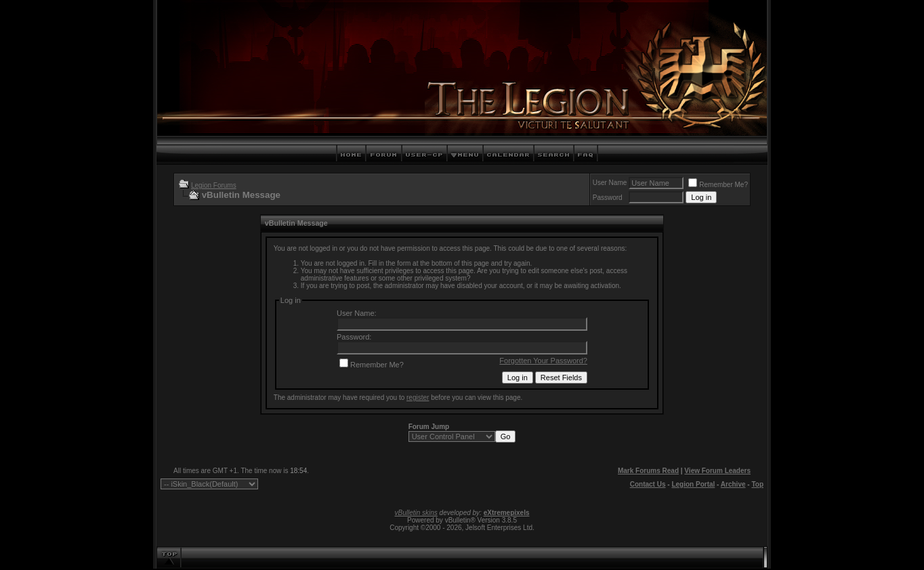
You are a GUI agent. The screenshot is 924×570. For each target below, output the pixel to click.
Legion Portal (693, 484)
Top (757, 484)
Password (608, 198)
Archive (733, 484)
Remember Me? (718, 185)
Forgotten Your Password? (543, 361)
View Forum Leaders (717, 471)
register (418, 398)
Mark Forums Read (648, 471)
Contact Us (648, 484)
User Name (610, 183)
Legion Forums (214, 185)
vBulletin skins (416, 513)
